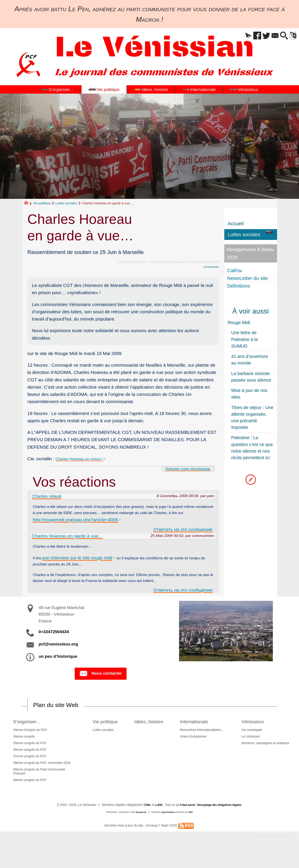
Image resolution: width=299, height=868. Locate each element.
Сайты (235, 271)
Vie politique (42, 203)
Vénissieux (256, 737)
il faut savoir (185, 820)
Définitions (239, 286)
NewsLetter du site (248, 278)
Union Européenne (196, 752)
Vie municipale (253, 745)
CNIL (141, 820)
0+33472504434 (54, 646)
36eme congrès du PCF (29, 765)
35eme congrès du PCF (29, 759)
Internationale (200, 737)
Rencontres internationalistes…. (206, 745)
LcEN (153, 820)
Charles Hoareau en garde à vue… (68, 538)
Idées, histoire (151, 737)
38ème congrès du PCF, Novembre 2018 (41, 779)
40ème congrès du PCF (29, 796)
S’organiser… (29, 737)
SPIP (193, 828)
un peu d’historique (58, 671)
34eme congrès (23, 752)
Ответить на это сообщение (183, 532)
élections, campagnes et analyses (266, 759)
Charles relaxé (47, 496)
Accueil (236, 224)
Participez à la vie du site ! (270, 852)
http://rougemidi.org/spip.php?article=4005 (113, 522)
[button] (237, 36)
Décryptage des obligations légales (222, 820)
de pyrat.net (139, 828)
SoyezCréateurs (169, 828)
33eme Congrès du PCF (29, 745)
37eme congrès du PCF (29, 772)
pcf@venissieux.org (58, 659)
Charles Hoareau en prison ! (84, 459)
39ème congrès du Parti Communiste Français (38, 787)
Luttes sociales (66, 203)
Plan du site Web (60, 720)
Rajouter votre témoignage (183, 468)
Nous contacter (101, 689)
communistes (210, 267)
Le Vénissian (252, 752)
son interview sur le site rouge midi (79, 561)
